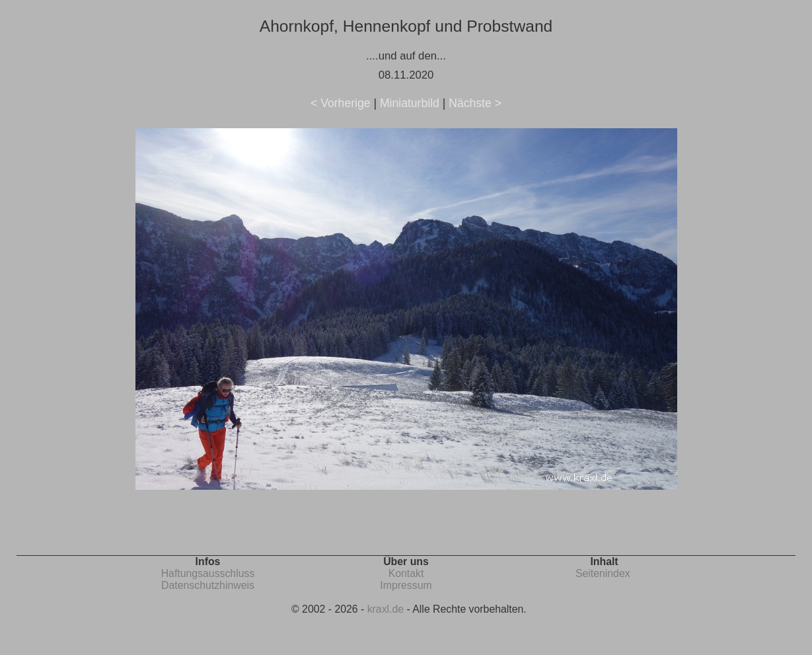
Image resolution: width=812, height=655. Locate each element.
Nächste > (475, 103)
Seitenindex (603, 573)
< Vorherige (340, 103)
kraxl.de (386, 609)
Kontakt (406, 573)
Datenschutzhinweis (208, 585)
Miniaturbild (410, 103)
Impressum (406, 585)
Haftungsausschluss (208, 573)
